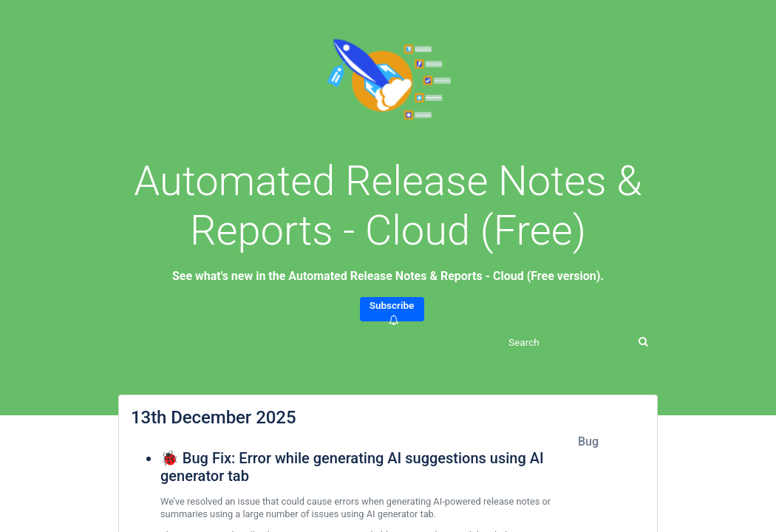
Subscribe (392, 310)
